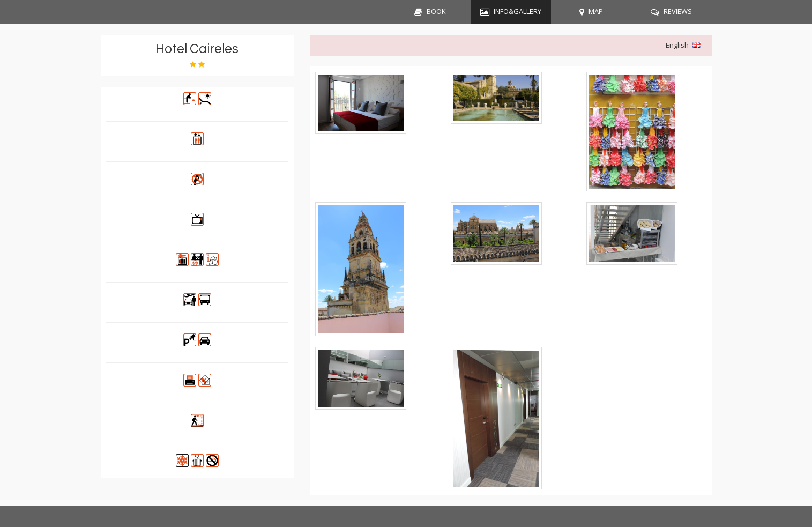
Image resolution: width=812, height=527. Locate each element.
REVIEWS (678, 11)
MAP (596, 11)
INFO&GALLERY (517, 11)
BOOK (436, 11)
